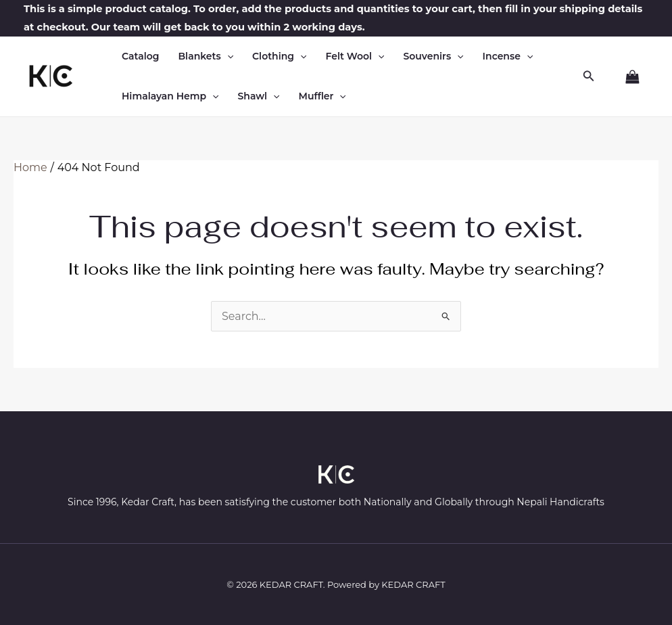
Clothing (279, 56)
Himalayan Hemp (170, 96)
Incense (508, 56)
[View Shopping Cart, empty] (627, 77)
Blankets (206, 56)
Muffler (322, 96)
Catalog (140, 56)
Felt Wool (355, 56)
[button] (227, 56)
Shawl (259, 96)
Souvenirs (433, 56)
